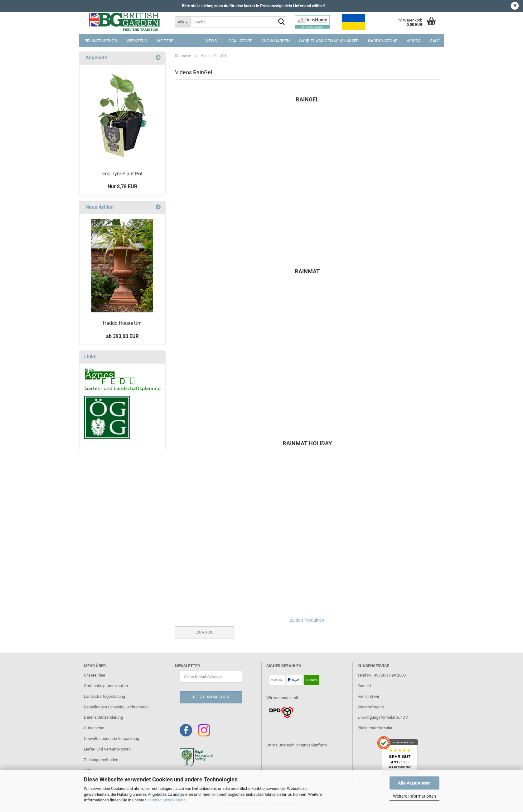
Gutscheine (94, 728)
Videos (414, 41)
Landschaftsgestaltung (104, 696)
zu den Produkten (307, 620)
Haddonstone (383, 41)
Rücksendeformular (375, 728)
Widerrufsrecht (371, 707)
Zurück (205, 632)
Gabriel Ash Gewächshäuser (329, 41)
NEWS (211, 41)
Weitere (165, 41)
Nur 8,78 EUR (122, 186)
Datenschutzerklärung (166, 800)
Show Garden (276, 41)
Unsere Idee (94, 675)
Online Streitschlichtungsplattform (297, 745)
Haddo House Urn (122, 323)
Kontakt (364, 686)
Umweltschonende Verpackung (111, 739)
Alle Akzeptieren (414, 783)
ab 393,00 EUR (122, 336)
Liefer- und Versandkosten (107, 749)
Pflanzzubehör (101, 41)
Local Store (239, 41)
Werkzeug (137, 41)
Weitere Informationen (414, 796)
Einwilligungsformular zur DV (383, 717)
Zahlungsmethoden (101, 760)
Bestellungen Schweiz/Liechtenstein (116, 707)
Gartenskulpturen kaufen (106, 686)
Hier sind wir (368, 696)
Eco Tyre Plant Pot (122, 174)
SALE (435, 41)
